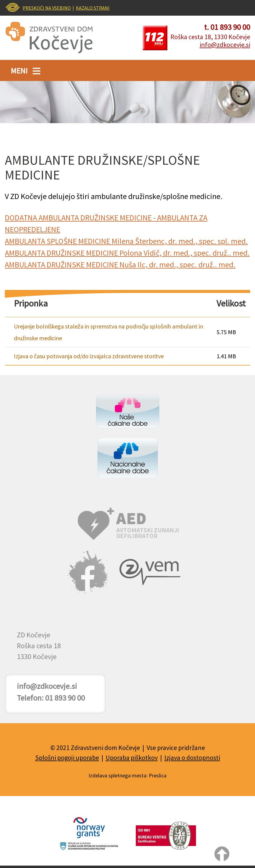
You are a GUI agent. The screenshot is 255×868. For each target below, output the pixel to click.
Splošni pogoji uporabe (67, 758)
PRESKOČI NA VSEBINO (47, 8)
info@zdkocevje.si (225, 45)
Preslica (158, 775)
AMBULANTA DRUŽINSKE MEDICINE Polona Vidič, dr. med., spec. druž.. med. (127, 253)
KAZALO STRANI (93, 8)
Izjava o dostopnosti (192, 758)
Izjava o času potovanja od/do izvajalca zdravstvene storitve (89, 356)
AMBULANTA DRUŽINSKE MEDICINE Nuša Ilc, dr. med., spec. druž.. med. (120, 264)
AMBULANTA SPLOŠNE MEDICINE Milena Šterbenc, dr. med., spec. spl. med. (126, 241)
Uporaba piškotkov (132, 758)
